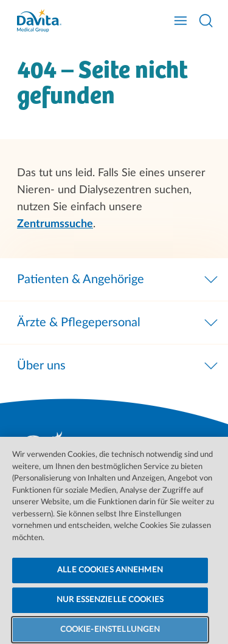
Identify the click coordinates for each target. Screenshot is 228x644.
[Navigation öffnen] (181, 21)
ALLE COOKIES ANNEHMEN (110, 579)
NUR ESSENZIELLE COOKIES (110, 608)
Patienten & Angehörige (118, 279)
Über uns (118, 366)
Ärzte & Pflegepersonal (118, 323)
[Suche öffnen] (206, 21)
